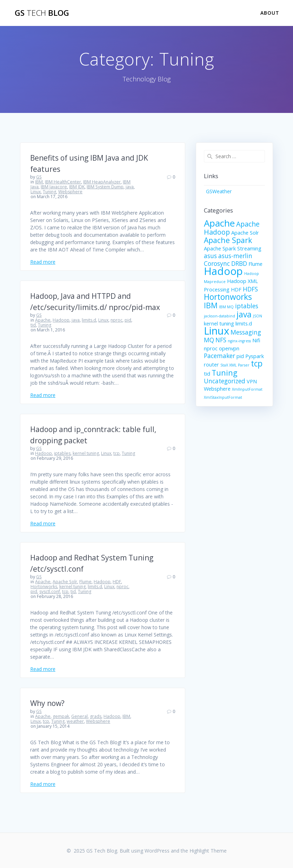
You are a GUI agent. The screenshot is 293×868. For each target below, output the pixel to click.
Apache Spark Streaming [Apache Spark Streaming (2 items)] (233, 248)
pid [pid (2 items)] (240, 356)
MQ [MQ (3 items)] (209, 340)
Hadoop (61, 320)
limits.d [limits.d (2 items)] (244, 323)
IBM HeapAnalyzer (102, 182)
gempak (61, 716)
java (130, 187)
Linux (36, 192)
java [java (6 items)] (244, 314)
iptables (62, 453)
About (270, 13)
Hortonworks (44, 587)
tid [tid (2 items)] (207, 374)
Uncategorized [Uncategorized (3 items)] (225, 381)
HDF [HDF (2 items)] (236, 289)
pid (128, 320)
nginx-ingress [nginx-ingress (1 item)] (239, 341)
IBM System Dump (105, 187)
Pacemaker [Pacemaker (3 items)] (219, 356)
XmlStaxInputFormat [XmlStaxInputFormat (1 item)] (223, 397)
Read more (43, 262)
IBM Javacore (54, 187)
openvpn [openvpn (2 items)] (229, 348)
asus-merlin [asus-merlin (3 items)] (235, 256)
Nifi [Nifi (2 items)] (256, 340)
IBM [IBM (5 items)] (211, 305)
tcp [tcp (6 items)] (257, 364)
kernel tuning (86, 453)
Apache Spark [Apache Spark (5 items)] (228, 240)
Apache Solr (65, 582)
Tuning (49, 192)
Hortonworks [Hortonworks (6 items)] (228, 297)
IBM (39, 182)
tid (33, 325)
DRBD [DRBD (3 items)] (239, 264)
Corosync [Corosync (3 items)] (217, 264)
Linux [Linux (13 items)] (217, 331)
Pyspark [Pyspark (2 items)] (255, 356)
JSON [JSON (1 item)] (258, 316)
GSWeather (219, 191)
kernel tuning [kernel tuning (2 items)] (219, 323)
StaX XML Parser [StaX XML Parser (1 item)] (235, 365)
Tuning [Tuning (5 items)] (224, 373)
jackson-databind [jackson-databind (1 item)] (219, 316)
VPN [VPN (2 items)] (252, 381)
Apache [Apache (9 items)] (219, 223)
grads (96, 716)
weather (75, 721)
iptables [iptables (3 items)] (247, 306)
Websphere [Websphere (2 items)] (217, 389)
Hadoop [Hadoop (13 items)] (223, 271)
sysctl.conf (50, 591)
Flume (85, 582)
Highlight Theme (208, 851)
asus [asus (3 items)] (210, 256)
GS (39, 177)
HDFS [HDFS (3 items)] (250, 289)
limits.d (89, 320)
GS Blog (42, 13)
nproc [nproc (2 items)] (211, 348)
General (79, 716)
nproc (116, 320)
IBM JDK (77, 187)
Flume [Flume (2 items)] (255, 264)
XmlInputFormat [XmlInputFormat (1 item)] (247, 389)
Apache (43, 320)
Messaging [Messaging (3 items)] (246, 332)
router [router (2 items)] (211, 364)
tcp (116, 453)
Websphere (70, 192)
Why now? (47, 703)
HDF (117, 582)
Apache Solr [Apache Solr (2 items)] (245, 233)
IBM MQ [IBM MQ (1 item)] (226, 307)
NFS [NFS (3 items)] (221, 340)
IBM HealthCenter (63, 182)
